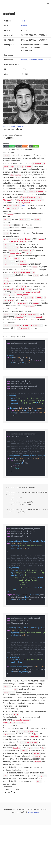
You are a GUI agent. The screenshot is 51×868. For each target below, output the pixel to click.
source (37, 812)
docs (16, 205)
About (31, 812)
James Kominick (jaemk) (13, 126)
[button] (48, 3)
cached (24, 21)
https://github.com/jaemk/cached (35, 60)
